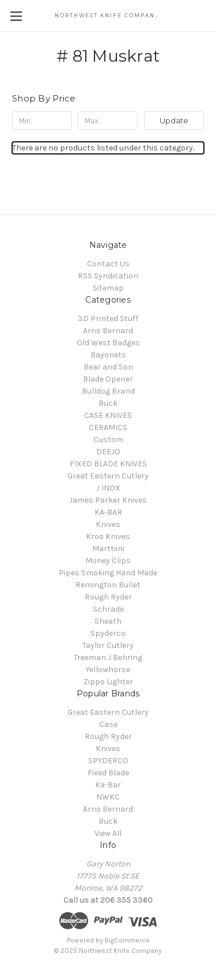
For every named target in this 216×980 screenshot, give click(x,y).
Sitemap (108, 288)
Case (108, 724)
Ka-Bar (108, 785)
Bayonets (108, 355)
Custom (108, 440)
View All (108, 833)
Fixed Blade (108, 773)
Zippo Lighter (108, 682)
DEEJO (108, 452)
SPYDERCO (108, 761)
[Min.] (42, 120)
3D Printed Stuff (108, 318)
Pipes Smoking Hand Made (108, 573)
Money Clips (108, 561)
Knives (108, 524)
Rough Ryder (108, 597)
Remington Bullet (108, 585)
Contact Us (108, 264)
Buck (108, 403)
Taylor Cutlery (108, 645)
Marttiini (108, 549)
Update (174, 120)
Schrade (108, 609)
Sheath (108, 621)
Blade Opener (108, 379)
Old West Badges (108, 343)
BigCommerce (127, 940)
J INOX (108, 488)
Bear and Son (108, 367)
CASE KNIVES (108, 415)
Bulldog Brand (108, 391)
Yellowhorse (108, 670)
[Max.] (108, 120)
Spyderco (108, 633)
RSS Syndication (108, 276)
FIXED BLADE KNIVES (108, 464)
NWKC (108, 797)
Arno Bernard (108, 331)
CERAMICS (108, 427)
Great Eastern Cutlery (108, 476)
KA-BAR (108, 512)
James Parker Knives (108, 500)
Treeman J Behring (108, 657)
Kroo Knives (108, 536)
